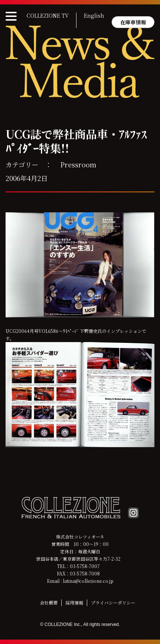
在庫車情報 (133, 22)
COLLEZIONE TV (48, 16)
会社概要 (49, 603)
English (94, 16)
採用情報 (74, 603)
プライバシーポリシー (113, 603)
